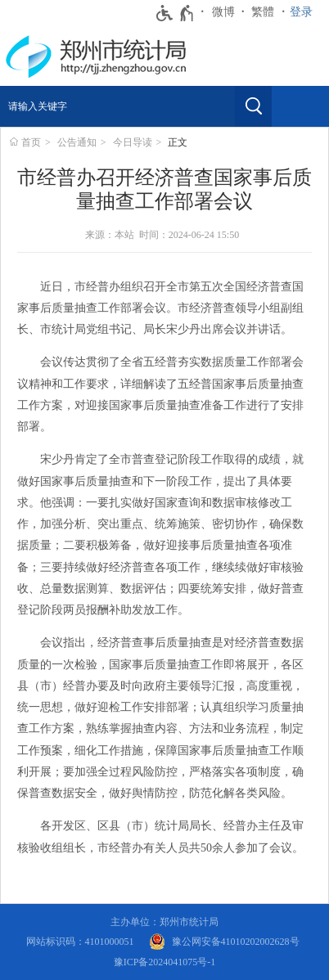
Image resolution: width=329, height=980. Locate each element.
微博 (223, 12)
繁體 (263, 12)
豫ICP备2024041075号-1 (165, 962)
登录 (301, 12)
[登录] (305, 12)
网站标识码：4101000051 (80, 942)
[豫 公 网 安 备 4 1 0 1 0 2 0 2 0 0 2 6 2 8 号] (224, 942)
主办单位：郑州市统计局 (164, 922)
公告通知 (77, 142)
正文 (178, 142)
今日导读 (133, 142)
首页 (31, 142)
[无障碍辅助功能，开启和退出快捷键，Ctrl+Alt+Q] (176, 13)
